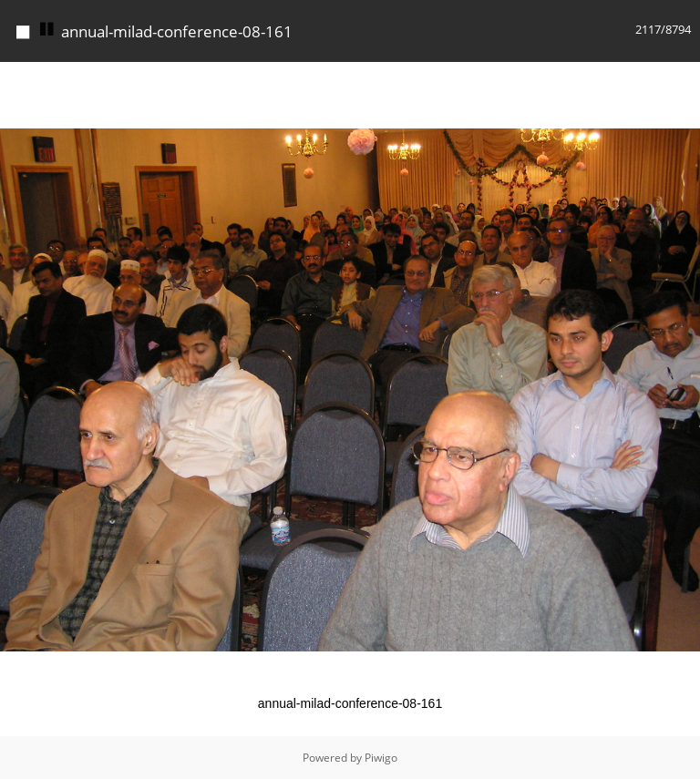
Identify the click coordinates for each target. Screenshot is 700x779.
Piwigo (381, 758)
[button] (684, 78)
